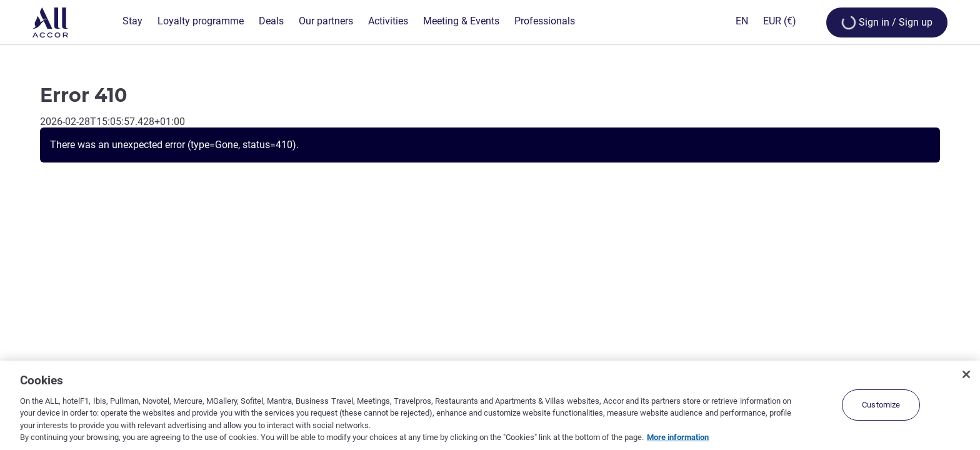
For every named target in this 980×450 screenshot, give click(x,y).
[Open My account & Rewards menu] (887, 22)
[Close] (966, 374)
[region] (490, 405)
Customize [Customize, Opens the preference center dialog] (881, 405)
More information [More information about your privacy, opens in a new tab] (678, 437)
